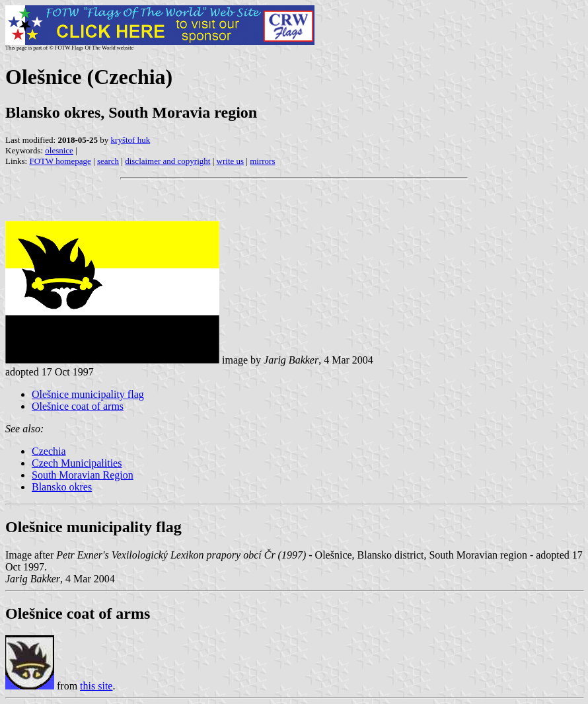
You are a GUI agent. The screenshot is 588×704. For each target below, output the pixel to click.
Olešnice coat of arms (78, 406)
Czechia (49, 451)
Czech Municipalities (77, 463)
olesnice (59, 150)
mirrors (262, 161)
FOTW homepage (60, 161)
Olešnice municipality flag (88, 394)
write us (231, 161)
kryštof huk (131, 140)
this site (96, 686)
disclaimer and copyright (167, 161)
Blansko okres (62, 487)
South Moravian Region (83, 475)
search (108, 161)
